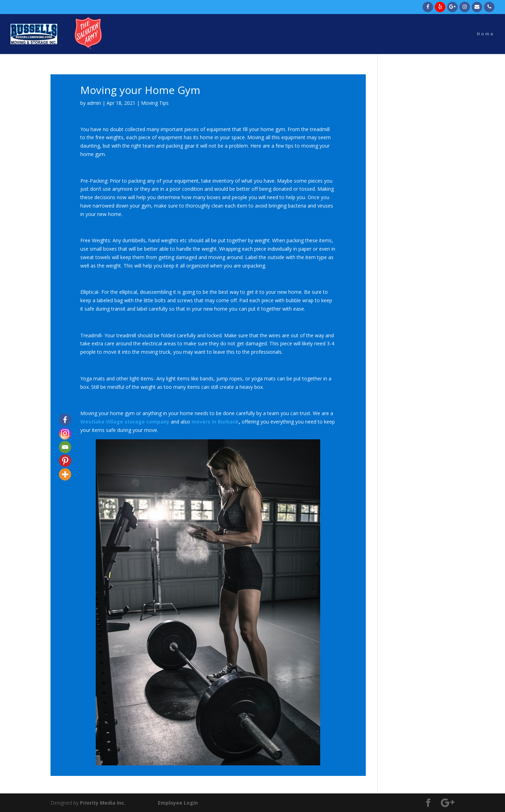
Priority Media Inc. (102, 803)
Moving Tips (155, 103)
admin (94, 103)
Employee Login (178, 803)
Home (486, 34)
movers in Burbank (215, 422)
